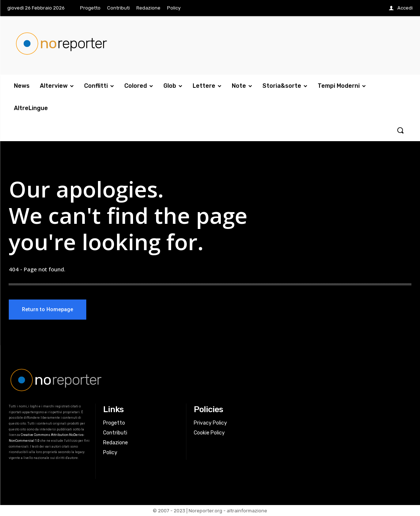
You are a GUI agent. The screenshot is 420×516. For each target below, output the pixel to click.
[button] (400, 130)
